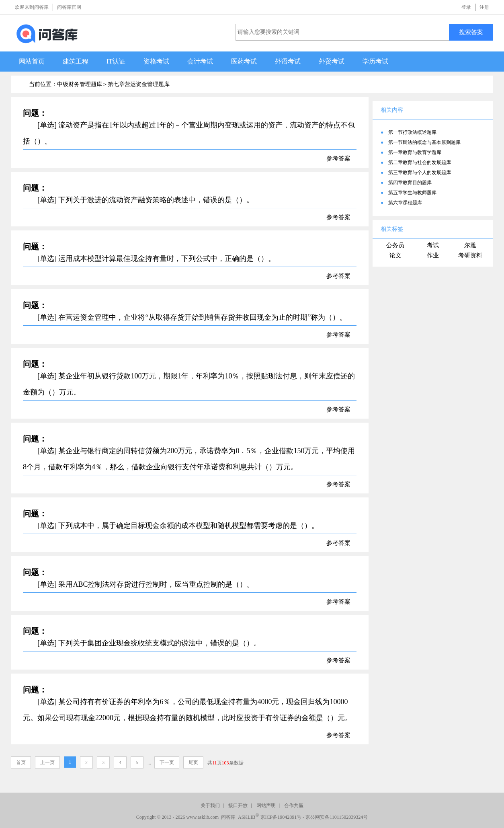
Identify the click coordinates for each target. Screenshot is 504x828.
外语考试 (288, 61)
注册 (484, 7)
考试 (433, 245)
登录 (466, 7)
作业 (433, 255)
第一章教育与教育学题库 (415, 152)
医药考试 (244, 61)
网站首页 (32, 61)
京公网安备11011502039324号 (337, 817)
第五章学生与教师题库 (412, 193)
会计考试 (200, 61)
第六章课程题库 (405, 203)
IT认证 (116, 61)
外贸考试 (332, 61)
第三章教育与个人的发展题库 (420, 173)
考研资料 (470, 255)
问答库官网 (69, 7)
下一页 (167, 762)
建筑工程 (76, 61)
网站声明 (266, 805)
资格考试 (156, 61)
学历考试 (375, 61)
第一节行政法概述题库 (412, 132)
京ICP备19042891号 (281, 817)
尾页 (193, 762)
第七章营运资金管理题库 (139, 84)
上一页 (47, 762)
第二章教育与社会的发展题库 (420, 162)
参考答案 (338, 158)
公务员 (395, 245)
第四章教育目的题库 (410, 183)
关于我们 (210, 805)
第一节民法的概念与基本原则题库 (424, 142)
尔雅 (470, 245)
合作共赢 (294, 805)
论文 (395, 255)
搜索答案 (471, 32)
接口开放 (238, 805)
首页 (21, 762)
